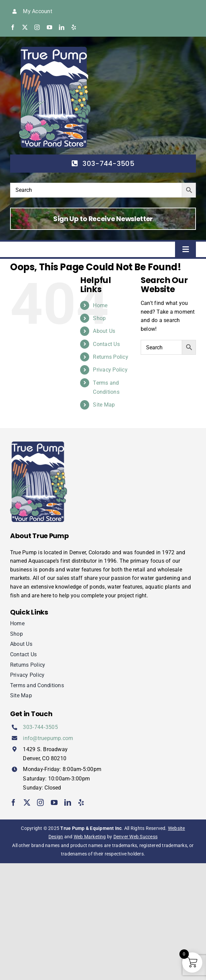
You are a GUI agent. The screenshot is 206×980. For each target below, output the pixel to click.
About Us (104, 331)
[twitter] (25, 27)
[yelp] (74, 27)
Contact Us (106, 344)
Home (100, 305)
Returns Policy (110, 357)
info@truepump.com (48, 738)
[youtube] (49, 27)
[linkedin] (62, 27)
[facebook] (13, 27)
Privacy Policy (110, 370)
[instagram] (37, 27)
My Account (37, 11)
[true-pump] (55, 49)
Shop (99, 318)
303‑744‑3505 (40, 727)
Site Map (104, 405)
